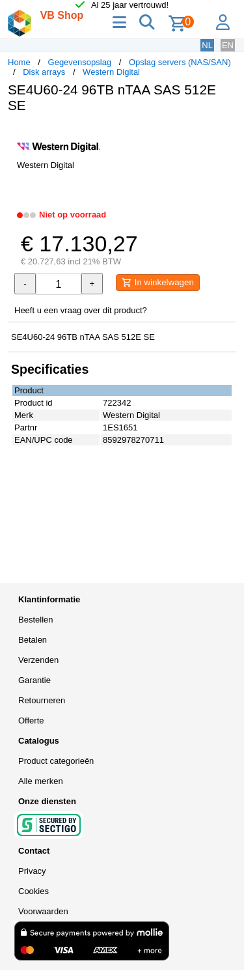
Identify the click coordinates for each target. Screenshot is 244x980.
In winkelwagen (158, 283)
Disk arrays (44, 72)
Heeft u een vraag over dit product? (81, 310)
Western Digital (111, 72)
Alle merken (41, 781)
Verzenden (38, 660)
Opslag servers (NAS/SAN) (180, 62)
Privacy (32, 871)
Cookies (34, 891)
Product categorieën (56, 761)
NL (207, 45)
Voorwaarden (43, 911)
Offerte (31, 721)
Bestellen (35, 620)
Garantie (34, 680)
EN (228, 45)
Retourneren (42, 700)
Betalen (33, 640)
